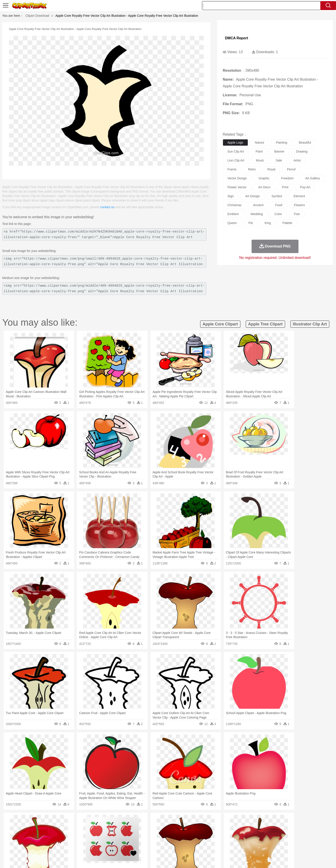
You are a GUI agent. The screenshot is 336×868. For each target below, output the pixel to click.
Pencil (118, 841)
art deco (264, 187)
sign (231, 196)
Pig (234, 827)
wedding (257, 214)
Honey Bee (180, 827)
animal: (42, 827)
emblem (233, 214)
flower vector (237, 187)
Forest (250, 820)
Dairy (65, 847)
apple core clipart (220, 324)
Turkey (265, 827)
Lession (258, 841)
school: (42, 840)
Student (55, 841)
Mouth (208, 834)
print (285, 187)
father (197, 834)
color (278, 214)
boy (188, 834)
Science (197, 841)
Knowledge (171, 841)
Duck (127, 827)
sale (279, 160)
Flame (128, 820)
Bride (72, 834)
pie (251, 223)
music (260, 160)
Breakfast (54, 847)
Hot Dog (241, 847)
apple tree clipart (265, 324)
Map (159, 841)
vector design (237, 178)
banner (279, 151)
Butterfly (80, 827)
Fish (159, 827)
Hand (238, 834)
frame (232, 169)
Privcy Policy (244, 859)
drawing (302, 151)
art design (253, 196)
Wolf (275, 827)
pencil (291, 169)
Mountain (199, 820)
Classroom (91, 841)
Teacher (68, 841)
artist (297, 160)
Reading (106, 841)
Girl (181, 834)
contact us (107, 207)
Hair (173, 834)
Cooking (228, 847)
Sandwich (132, 847)
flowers (299, 205)
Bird (69, 827)
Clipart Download (37, 16)
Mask (54, 834)
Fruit (111, 847)
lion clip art (236, 160)
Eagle (137, 827)
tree (297, 214)
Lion (203, 827)
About (217, 859)
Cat (90, 827)
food (279, 205)
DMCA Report (236, 38)
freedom (287, 178)
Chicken (100, 827)
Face (218, 834)
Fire (119, 820)
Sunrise (186, 820)
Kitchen (174, 847)
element (299, 196)
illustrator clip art (310, 324)
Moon (175, 820)
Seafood (146, 847)
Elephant (148, 827)
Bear (61, 827)
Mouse (225, 827)
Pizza (195, 847)
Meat (120, 847)
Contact (261, 859)
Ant (53, 827)
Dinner (185, 847)
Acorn (54, 820)
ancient (258, 205)
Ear (133, 834)
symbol (277, 196)
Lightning (163, 820)
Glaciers (139, 820)
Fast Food (99, 847)
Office (218, 841)
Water (211, 820)
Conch (100, 820)
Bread (216, 847)
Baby (63, 834)
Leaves (77, 820)
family (83, 834)
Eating (206, 847)
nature (260, 143)
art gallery (313, 178)
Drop (240, 820)
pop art (305, 187)
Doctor (124, 834)
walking (152, 834)
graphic (264, 178)
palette (287, 223)
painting (282, 143)
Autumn (65, 820)
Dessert (76, 847)
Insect (194, 827)
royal (271, 169)
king (268, 223)
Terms (228, 859)
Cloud (231, 820)
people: (42, 834)
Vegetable (160, 847)
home (164, 834)
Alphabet (230, 841)
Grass (151, 820)
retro (252, 169)
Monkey (213, 827)
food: (41, 847)
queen (232, 223)
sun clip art (236, 151)
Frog (168, 827)
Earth (110, 820)
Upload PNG (291, 859)
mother (94, 834)
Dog (118, 827)
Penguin (244, 827)
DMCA (274, 859)
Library (185, 841)
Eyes (142, 834)
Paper (208, 841)
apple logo (235, 143)
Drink (87, 847)
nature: (42, 820)
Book (79, 841)
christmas (234, 205)
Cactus (89, 820)
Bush (221, 820)
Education (130, 841)
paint (259, 151)
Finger (228, 834)
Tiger (255, 827)
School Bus (146, 841)
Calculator (245, 841)
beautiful (305, 143)
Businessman (109, 834)
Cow (110, 827)
